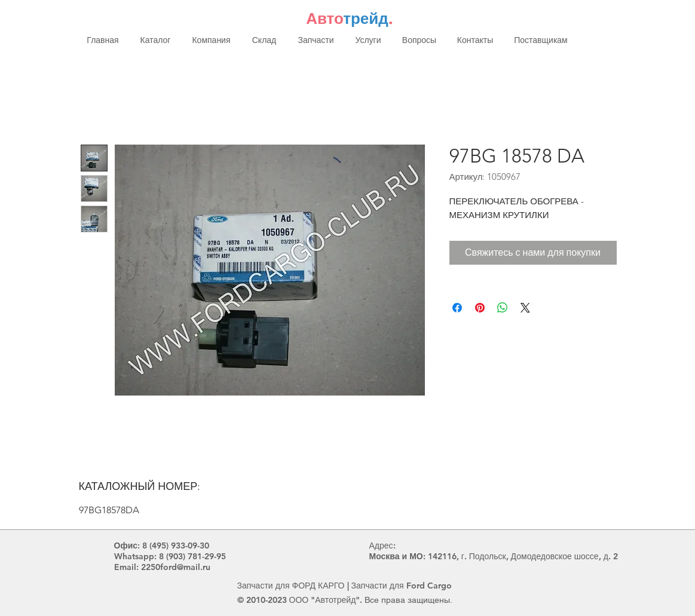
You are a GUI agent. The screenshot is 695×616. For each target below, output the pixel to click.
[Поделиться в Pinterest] (480, 308)
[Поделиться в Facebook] (457, 308)
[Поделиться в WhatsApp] (503, 308)
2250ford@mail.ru (176, 567)
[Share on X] (525, 308)
